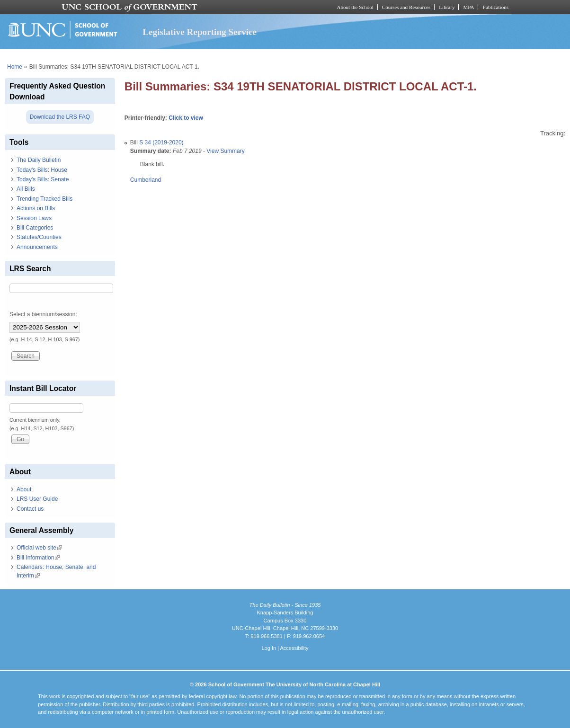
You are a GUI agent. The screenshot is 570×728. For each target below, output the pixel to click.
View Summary (225, 151)
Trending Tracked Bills (45, 199)
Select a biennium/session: (43, 314)
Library (447, 7)
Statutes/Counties (39, 237)
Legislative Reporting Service (200, 32)
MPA (468, 7)
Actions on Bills (36, 208)
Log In (269, 648)
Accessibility (294, 648)
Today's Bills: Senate (43, 179)
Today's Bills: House (42, 170)
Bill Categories (35, 228)
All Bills (26, 189)
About (24, 489)
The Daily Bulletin (39, 160)
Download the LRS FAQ (60, 117)
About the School (355, 7)
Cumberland (146, 180)
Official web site (39, 548)
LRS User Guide (37, 499)
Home (15, 67)
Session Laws (34, 218)
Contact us (30, 509)
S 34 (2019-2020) (161, 142)
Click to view (186, 118)
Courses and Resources (406, 7)
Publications (495, 7)
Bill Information (38, 558)
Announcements (37, 247)
